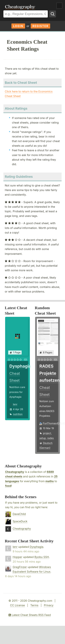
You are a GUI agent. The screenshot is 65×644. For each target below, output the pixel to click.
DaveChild (19, 514)
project (47, 433)
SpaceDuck (20, 521)
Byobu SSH (42, 557)
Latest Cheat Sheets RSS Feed (30, 615)
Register (40, 26)
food (8, 486)
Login (18, 26)
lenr (15, 404)
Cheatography (15, 472)
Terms (34, 605)
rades (50, 438)
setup (43, 438)
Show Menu (59, 6)
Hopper (17, 557)
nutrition (18, 414)
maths (50, 481)
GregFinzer (20, 567)
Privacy (49, 605)
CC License (17, 605)
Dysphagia (37, 547)
